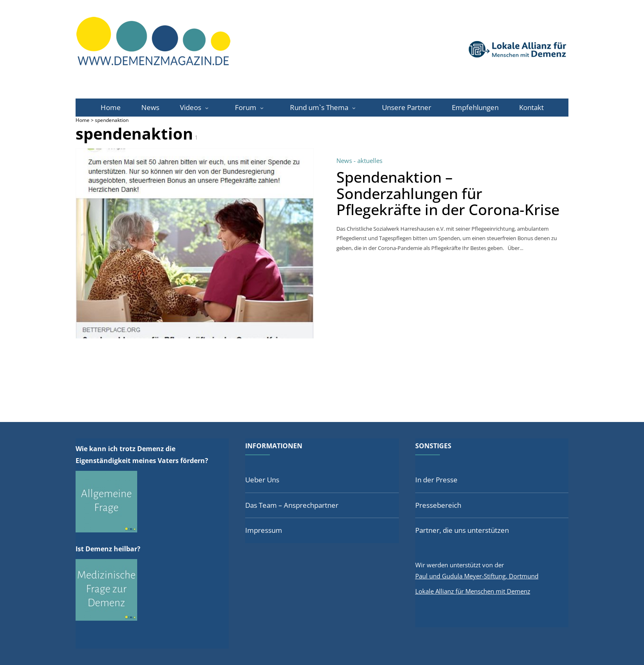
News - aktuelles (359, 161)
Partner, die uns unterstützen (462, 530)
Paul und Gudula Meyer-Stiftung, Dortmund (477, 576)
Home (111, 107)
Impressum (264, 530)
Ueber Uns (262, 480)
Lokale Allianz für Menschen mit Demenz (473, 591)
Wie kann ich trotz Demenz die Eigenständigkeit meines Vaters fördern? (142, 455)
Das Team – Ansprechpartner (292, 505)
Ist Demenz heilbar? (108, 549)
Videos (191, 107)
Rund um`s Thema (319, 107)
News (150, 107)
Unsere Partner (407, 107)
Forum (246, 107)
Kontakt (531, 107)
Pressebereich (438, 505)
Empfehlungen (475, 107)
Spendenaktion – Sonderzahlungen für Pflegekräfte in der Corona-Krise (448, 193)
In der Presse (436, 480)
